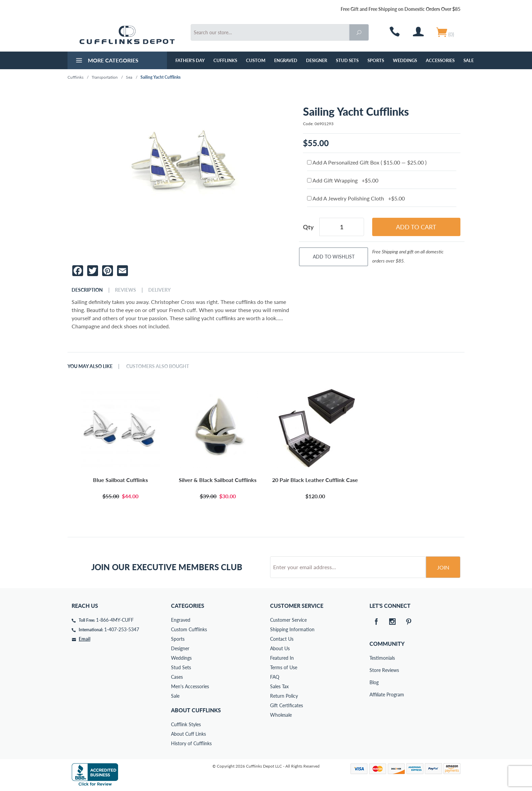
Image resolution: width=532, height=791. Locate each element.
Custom (256, 60)
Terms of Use (284, 667)
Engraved (286, 60)
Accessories (440, 60)
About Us (280, 648)
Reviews (126, 290)
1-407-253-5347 (122, 629)
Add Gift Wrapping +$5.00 (343, 180)
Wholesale (281, 715)
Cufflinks (225, 60)
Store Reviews (374, 670)
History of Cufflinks (191, 743)
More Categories (106, 61)
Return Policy (284, 696)
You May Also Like (90, 366)
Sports (376, 60)
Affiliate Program (374, 694)
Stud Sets (347, 60)
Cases (177, 677)
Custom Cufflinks (189, 629)
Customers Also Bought (158, 366)
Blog (374, 682)
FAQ (275, 677)
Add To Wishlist (334, 257)
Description (87, 290)
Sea (129, 77)
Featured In (282, 658)
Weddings (405, 60)
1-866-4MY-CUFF (115, 620)
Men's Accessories (190, 686)
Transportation (105, 77)
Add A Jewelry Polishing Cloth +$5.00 (356, 198)
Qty (308, 227)
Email (84, 639)
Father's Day (190, 60)
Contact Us (282, 639)
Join (443, 567)
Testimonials (374, 658)
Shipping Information (292, 629)
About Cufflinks (196, 710)
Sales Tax (279, 686)
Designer (317, 60)
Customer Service (288, 620)
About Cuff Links (188, 734)
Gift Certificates (287, 705)
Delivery (159, 290)
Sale (469, 60)
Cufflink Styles (186, 724)
